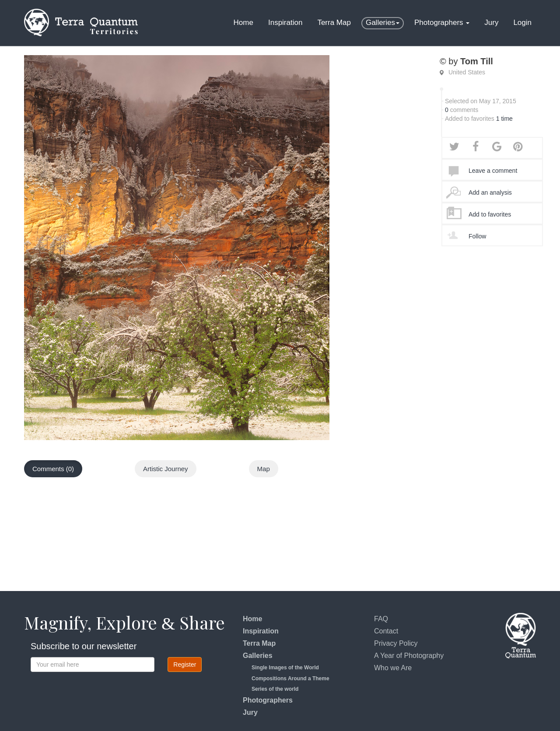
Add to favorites (490, 214)
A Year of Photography (409, 656)
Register (185, 665)
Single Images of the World (285, 668)
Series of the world (275, 689)
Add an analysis (490, 192)
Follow (477, 236)
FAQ (381, 619)
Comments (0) (53, 469)
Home (243, 23)
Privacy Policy (396, 643)
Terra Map (334, 23)
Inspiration (285, 23)
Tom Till (477, 61)
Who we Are (393, 668)
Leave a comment (493, 171)
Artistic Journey (166, 469)
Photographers (442, 23)
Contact (386, 631)
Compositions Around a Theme (290, 679)
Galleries (383, 23)
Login (522, 23)
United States (467, 72)
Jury (491, 23)
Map (264, 469)
